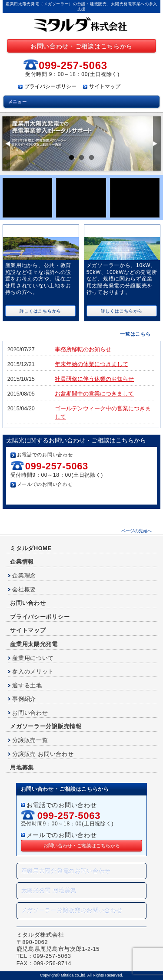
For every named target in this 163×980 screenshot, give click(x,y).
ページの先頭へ (136, 531)
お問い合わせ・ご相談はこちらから (81, 46)
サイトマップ (105, 86)
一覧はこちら (135, 334)
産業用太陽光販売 (32, 231)
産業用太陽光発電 (34, 644)
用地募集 (22, 768)
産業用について (33, 658)
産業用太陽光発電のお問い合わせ (66, 871)
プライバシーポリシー (50, 86)
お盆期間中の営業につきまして (94, 394)
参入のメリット (33, 672)
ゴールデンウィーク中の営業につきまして (103, 413)
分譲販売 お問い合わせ (43, 754)
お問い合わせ (28, 603)
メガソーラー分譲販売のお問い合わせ (72, 911)
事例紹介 (24, 699)
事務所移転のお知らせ (83, 350)
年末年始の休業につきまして (91, 364)
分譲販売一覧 (30, 740)
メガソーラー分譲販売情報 (46, 726)
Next (156, 144)
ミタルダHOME (31, 548)
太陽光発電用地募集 (81, 198)
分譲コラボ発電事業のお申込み (135, 198)
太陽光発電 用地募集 (49, 891)
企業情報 (22, 562)
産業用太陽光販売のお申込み (28, 198)
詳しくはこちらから (40, 311)
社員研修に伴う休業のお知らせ (94, 379)
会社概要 (24, 590)
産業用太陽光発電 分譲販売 (125, 231)
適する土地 (27, 686)
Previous (7, 144)
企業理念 (24, 576)
